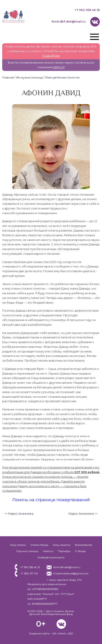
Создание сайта (39, 634)
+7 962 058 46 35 (87, 10)
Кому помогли (62, 545)
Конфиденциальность (51, 557)
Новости (48, 551)
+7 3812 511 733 (29, 574)
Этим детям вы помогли (62, 78)
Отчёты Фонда (39, 545)
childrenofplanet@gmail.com (71, 574)
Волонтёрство (84, 545)
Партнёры (64, 551)
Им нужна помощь (29, 78)
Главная (8, 78)
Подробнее (51, 56)
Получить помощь (27, 551)
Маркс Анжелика (21, 514)
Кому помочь (18, 545)
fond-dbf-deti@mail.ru (69, 22)
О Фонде (80, 551)
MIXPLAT (59, 67)
